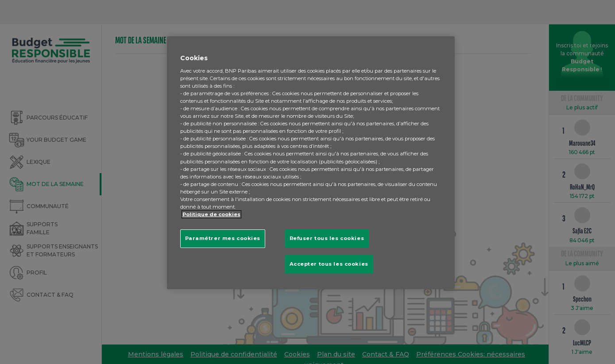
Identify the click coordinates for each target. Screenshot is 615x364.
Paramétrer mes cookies (223, 238)
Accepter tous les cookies (329, 264)
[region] (311, 163)
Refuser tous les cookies (327, 238)
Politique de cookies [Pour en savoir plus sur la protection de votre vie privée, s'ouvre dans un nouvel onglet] (211, 214)
